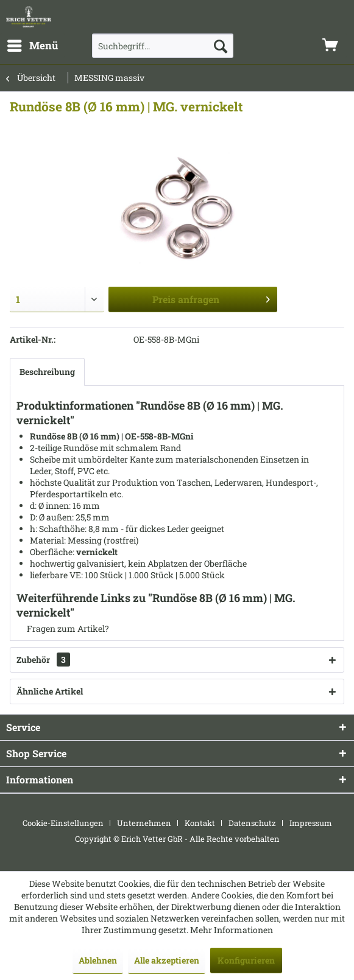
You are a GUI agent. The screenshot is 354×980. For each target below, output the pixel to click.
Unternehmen (144, 823)
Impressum (311, 823)
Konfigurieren (246, 960)
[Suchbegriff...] (163, 46)
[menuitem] (32, 46)
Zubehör (43, 660)
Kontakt (200, 823)
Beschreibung (47, 372)
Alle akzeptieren (167, 960)
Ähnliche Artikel (50, 691)
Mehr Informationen (232, 930)
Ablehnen (98, 960)
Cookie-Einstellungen (63, 823)
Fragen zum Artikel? (63, 628)
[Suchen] (221, 46)
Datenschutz (252, 823)
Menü (33, 44)
